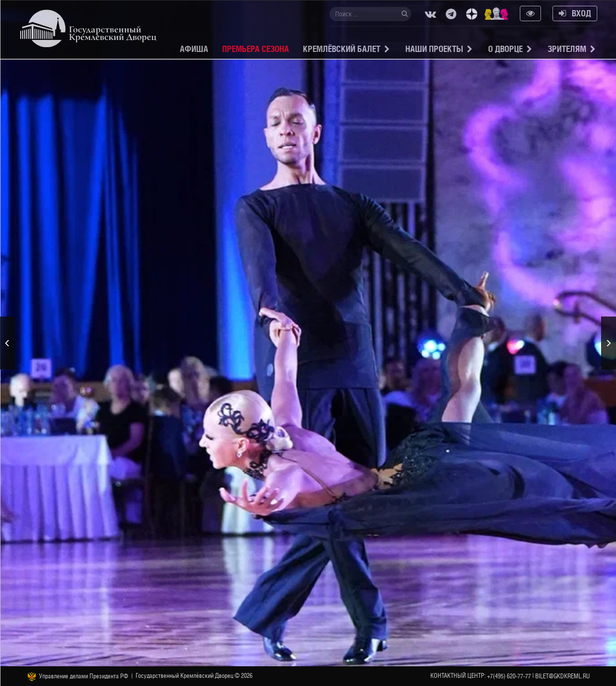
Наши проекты (434, 49)
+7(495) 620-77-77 (509, 676)
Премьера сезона (256, 49)
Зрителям (567, 49)
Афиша (194, 49)
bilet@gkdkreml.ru (563, 676)
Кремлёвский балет (342, 49)
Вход (575, 13)
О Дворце (505, 49)
